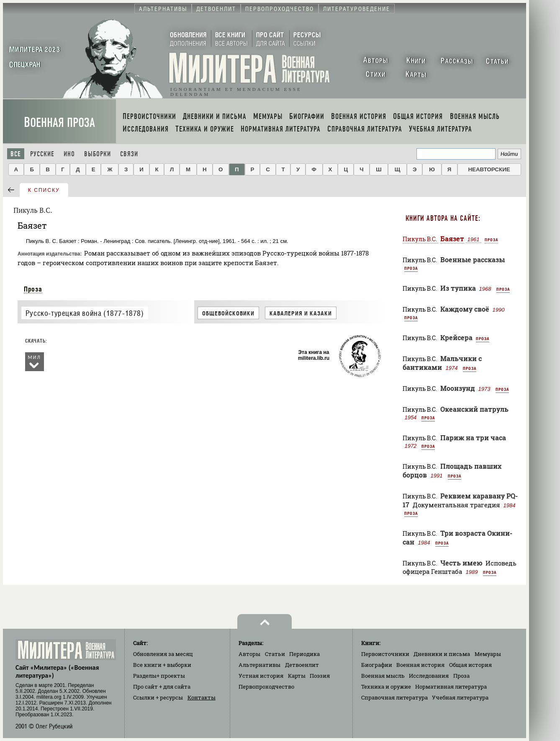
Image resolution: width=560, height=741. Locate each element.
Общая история (470, 665)
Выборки (98, 154)
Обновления (163, 654)
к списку (44, 190)
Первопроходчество (266, 687)
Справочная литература (394, 697)
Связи (129, 154)
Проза (33, 289)
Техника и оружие (386, 687)
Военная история (420, 665)
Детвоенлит (302, 665)
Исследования (429, 676)
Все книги (162, 665)
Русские (42, 154)
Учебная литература (460, 697)
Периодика (304, 654)
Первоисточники (385, 654)
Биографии (377, 665)
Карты (297, 676)
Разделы (159, 676)
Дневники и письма (442, 654)
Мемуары (488, 654)
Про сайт (162, 687)
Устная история (261, 676)
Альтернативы (259, 665)
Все (16, 154)
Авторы (249, 654)
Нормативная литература (451, 687)
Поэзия (320, 676)
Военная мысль (383, 676)
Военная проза (59, 123)
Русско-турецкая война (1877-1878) (85, 313)
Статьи (275, 654)
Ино (69, 154)
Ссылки (158, 697)
